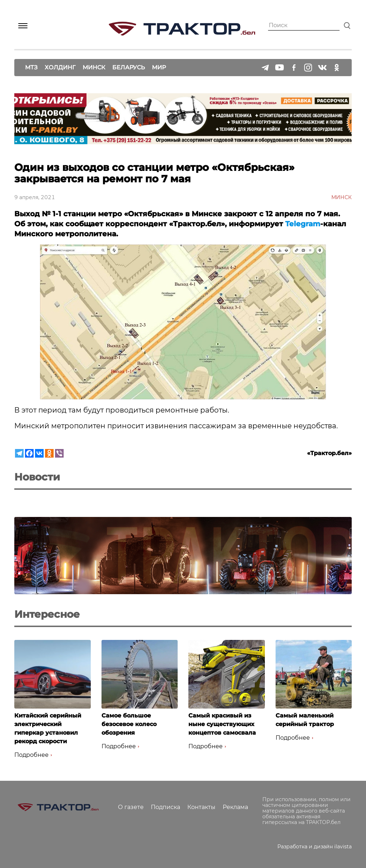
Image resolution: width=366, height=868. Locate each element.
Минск (94, 67)
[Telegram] (19, 453)
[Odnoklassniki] (49, 453)
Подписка (165, 807)
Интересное (47, 614)
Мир (159, 67)
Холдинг (60, 67)
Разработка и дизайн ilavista (315, 847)
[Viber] (59, 453)
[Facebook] (29, 453)
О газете (131, 807)
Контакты (201, 807)
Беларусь (128, 67)
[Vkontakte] (39, 453)
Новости (37, 477)
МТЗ (31, 67)
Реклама (235, 807)
